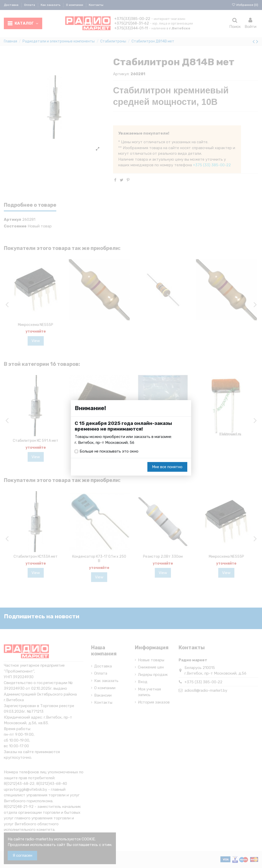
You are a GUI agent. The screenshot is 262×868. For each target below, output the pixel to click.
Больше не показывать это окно (109, 451)
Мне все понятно (167, 467)
